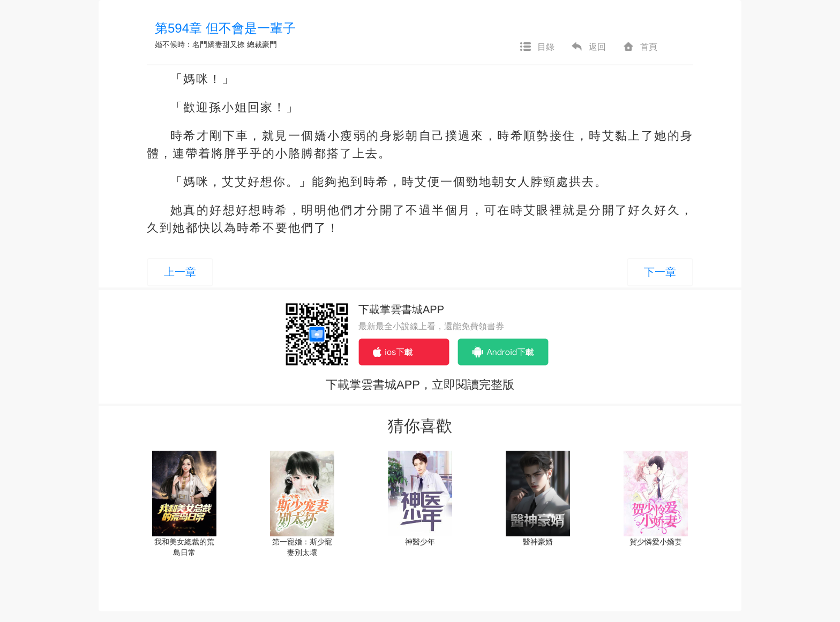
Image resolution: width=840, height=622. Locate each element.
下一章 (660, 272)
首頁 (640, 47)
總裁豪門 (262, 44)
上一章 (180, 272)
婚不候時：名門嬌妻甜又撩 (200, 44)
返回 (588, 47)
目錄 (537, 47)
